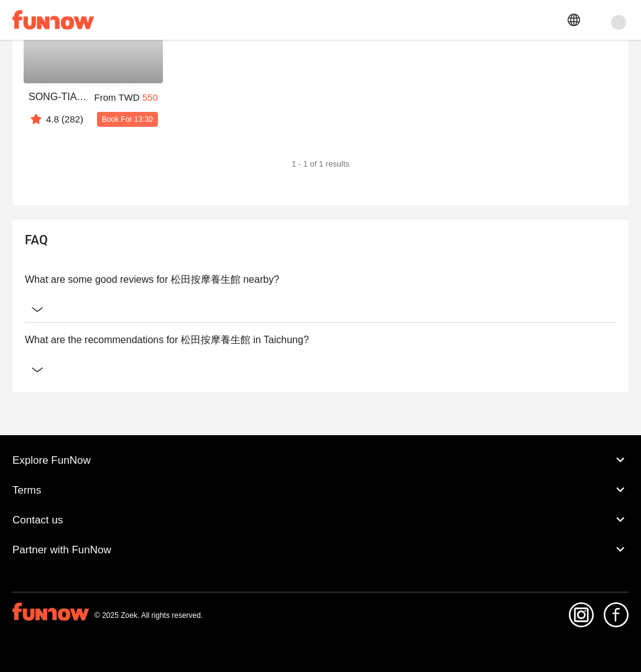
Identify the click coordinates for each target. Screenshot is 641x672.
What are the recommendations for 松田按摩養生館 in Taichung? (320, 340)
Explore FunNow (320, 460)
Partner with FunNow (320, 550)
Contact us (320, 520)
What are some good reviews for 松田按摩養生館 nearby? (320, 280)
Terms (320, 490)
